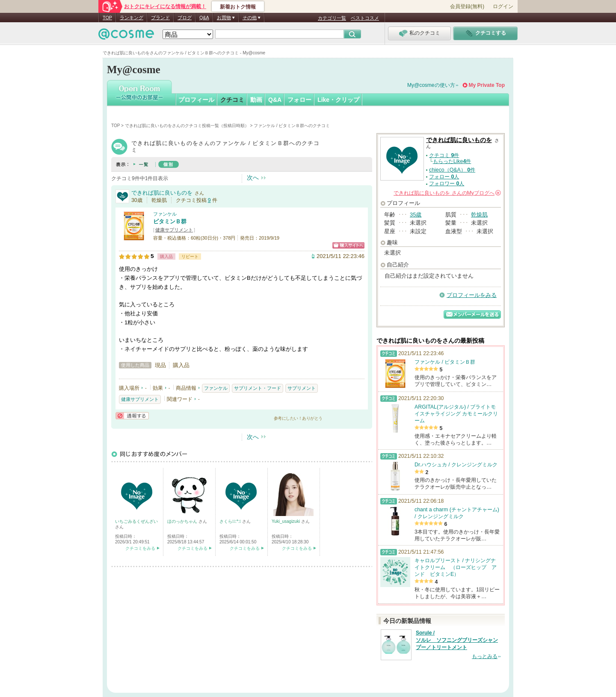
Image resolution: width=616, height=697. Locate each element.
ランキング (132, 18)
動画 (256, 100)
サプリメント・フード (258, 388)
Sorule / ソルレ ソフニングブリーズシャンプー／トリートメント (457, 640)
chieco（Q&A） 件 (452, 170)
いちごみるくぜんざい (136, 521)
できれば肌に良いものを (162, 193)
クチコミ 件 (444, 155)
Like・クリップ (338, 100)
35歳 (416, 215)
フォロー (299, 100)
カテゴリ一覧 (332, 18)
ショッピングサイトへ (348, 245)
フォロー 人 (444, 177)
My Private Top (487, 85)
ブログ (185, 18)
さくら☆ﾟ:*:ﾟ (231, 521)
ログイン (503, 6)
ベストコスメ (365, 18)
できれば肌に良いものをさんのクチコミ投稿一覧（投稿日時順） (187, 126)
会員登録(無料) (467, 6)
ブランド (160, 18)
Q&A (204, 18)
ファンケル (165, 214)
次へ (253, 178)
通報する (132, 416)
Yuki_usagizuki (286, 521)
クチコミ (232, 100)
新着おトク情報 (238, 7)
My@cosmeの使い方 (431, 85)
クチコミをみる (140, 548)
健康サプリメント (174, 230)
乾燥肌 (479, 215)
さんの (447, 193)
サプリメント (302, 388)
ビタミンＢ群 (170, 221)
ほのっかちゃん (183, 521)
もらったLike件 (452, 161)
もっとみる (485, 656)
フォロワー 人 (447, 184)
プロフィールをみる (472, 295)
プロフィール (196, 100)
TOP (107, 18)
